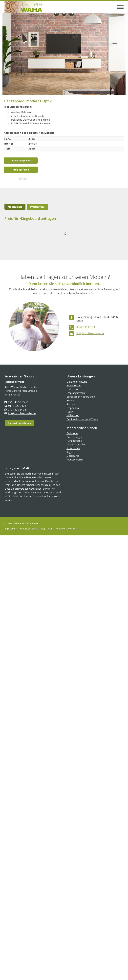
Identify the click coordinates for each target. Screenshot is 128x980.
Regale (70, 452)
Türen (70, 412)
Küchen (71, 404)
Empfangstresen (76, 393)
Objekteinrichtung (77, 382)
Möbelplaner (15, 207)
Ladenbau (72, 389)
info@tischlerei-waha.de (90, 333)
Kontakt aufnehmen (19, 423)
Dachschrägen (75, 437)
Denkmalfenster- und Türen (82, 419)
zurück (22, 179)
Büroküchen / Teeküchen (81, 397)
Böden (70, 400)
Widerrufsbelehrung (67, 529)
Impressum (11, 529)
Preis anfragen (21, 170)
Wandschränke (75, 459)
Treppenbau (73, 408)
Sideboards (73, 456)
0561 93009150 (86, 327)
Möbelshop (73, 415)
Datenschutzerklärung (32, 529)
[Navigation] (119, 7)
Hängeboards (74, 441)
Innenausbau (74, 385)
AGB (50, 529)
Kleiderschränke (76, 444)
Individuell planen (21, 161)
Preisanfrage (37, 207)
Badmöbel (72, 433)
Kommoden (73, 448)
